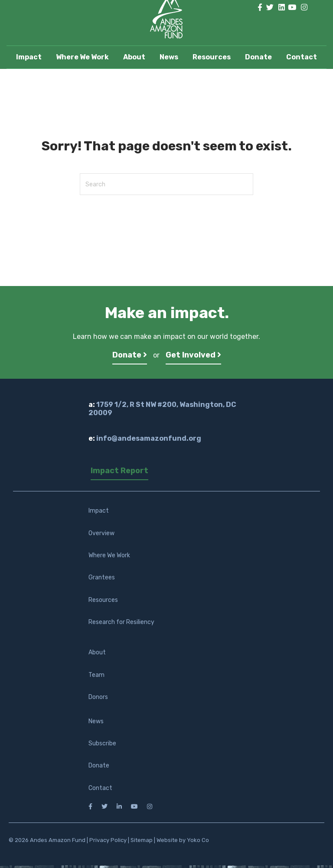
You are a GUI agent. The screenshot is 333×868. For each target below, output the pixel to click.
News (169, 57)
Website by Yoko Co (183, 840)
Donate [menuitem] (99, 766)
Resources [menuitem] (103, 600)
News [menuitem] (96, 721)
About (134, 57)
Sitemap (142, 840)
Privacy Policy (108, 840)
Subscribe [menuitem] (102, 743)
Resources (212, 57)
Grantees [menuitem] (102, 577)
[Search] (166, 184)
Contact (302, 57)
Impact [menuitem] (99, 511)
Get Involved (193, 355)
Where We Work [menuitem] (109, 555)
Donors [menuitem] (98, 697)
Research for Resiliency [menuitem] (121, 622)
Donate (258, 57)
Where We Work (82, 57)
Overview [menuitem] (101, 533)
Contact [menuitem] (100, 788)
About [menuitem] (97, 652)
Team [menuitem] (96, 675)
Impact (29, 57)
